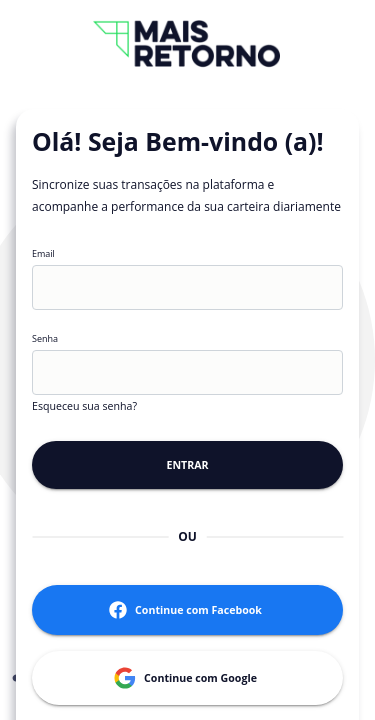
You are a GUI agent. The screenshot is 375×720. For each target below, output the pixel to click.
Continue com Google (187, 678)
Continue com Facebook (187, 610)
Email (43, 254)
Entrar (187, 465)
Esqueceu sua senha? (84, 406)
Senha (45, 339)
